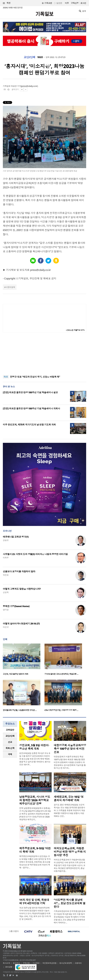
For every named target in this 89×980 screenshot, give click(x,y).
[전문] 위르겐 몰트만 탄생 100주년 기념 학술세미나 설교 (30, 392)
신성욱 (6, 592)
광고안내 (16, 963)
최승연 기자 (16, 86)
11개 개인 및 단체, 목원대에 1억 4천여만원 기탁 (34, 902)
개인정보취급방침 (49, 963)
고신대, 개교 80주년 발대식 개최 (16, 674)
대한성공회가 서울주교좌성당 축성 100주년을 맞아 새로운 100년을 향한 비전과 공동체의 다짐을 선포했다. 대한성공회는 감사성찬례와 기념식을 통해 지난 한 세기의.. (70, 762)
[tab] (10, 730)
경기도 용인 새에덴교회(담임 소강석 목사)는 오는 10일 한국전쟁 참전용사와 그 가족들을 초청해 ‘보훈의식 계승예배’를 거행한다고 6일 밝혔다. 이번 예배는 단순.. (69, 810)
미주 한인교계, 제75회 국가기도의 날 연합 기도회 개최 (29, 425)
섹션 (7, 3)
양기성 (6, 610)
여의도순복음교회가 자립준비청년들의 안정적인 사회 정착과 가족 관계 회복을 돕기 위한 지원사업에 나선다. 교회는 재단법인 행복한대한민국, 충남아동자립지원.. (69, 865)
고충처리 (78, 963)
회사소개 (6, 963)
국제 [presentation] (10, 754)
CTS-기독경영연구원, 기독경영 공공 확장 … (61, 710)
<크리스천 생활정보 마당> (75, 330)
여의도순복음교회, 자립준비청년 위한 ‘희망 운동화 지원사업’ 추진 (70, 852)
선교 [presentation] (10, 742)
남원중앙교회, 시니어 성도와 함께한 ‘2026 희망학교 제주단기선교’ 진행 (35, 800)
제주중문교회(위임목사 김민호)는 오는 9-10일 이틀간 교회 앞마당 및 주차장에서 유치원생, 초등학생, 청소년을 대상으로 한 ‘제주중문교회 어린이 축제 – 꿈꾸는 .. (35, 862)
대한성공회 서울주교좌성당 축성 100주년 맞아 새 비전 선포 (70, 749)
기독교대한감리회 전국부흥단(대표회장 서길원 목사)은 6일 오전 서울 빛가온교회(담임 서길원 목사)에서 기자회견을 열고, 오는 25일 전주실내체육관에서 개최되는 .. (70, 917)
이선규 (6, 627)
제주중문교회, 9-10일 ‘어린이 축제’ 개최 (35, 850)
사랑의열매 (10, 287)
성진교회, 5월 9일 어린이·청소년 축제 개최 (34, 747)
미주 (67, 3)
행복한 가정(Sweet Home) (16, 606)
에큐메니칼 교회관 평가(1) (16, 537)
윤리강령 (9, 967)
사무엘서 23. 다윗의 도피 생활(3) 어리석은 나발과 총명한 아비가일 (35, 554)
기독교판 (48, 3)
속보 (6, 377)
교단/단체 (30, 57)
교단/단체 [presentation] (10, 736)
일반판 (59, 3)
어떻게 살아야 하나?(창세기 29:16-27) (21, 624)
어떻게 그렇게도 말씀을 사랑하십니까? (22, 589)
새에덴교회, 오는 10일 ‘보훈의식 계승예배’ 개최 (69, 799)
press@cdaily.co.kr (29, 86)
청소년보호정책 (66, 963)
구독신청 (75, 3)
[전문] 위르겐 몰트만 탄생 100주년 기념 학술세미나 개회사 (31, 409)
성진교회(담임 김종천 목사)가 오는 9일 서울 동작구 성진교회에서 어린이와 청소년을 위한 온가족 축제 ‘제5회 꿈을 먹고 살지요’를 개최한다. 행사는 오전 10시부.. (35, 759)
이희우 (6, 558)
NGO (40, 57)
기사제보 (36, 963)
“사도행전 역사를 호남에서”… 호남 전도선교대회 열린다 (70, 903)
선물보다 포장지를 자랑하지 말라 (19, 571)
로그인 (83, 3)
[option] (24, 660)
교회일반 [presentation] (10, 730)
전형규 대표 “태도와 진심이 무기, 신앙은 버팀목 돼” (35, 377)
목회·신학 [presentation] (10, 748)
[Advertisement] (44, 354)
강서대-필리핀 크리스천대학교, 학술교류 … (61, 674)
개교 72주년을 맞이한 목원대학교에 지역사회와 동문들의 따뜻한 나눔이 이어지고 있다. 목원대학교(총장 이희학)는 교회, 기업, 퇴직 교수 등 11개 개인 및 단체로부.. (35, 913)
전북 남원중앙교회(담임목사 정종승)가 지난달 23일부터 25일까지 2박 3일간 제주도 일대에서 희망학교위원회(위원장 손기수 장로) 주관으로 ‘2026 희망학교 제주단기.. (35, 814)
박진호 (6, 575)
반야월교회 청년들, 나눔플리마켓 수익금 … (20, 710)
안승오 (6, 540)
